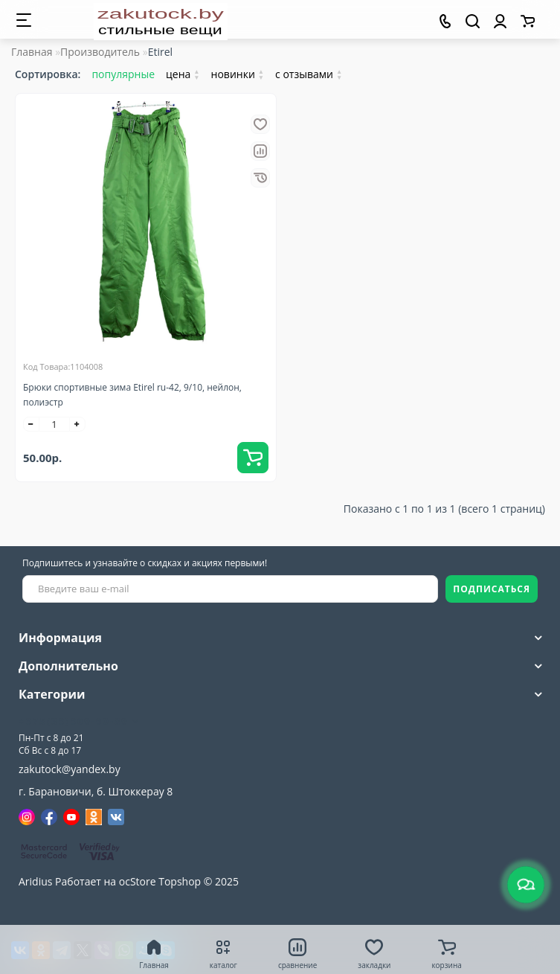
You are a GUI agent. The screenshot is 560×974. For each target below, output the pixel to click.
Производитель (100, 52)
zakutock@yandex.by (70, 769)
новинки (238, 74)
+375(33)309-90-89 (79, 721)
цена (183, 74)
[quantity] (54, 424)
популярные (123, 74)
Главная (32, 52)
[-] (31, 424)
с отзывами (309, 74)
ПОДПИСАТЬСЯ (492, 589)
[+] (77, 424)
